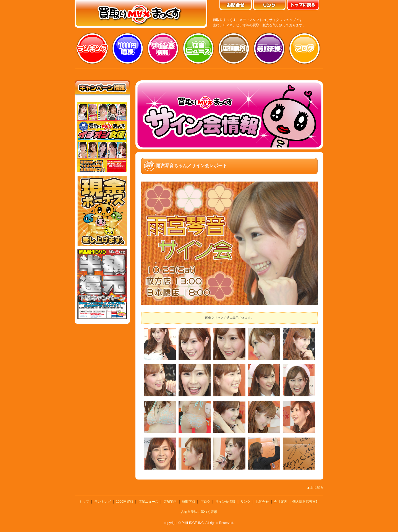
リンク (245, 502)
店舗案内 (234, 48)
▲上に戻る (315, 488)
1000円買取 (125, 502)
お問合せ (262, 502)
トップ (84, 502)
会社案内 (281, 502)
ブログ (305, 48)
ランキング (92, 48)
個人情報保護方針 (306, 502)
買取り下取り (269, 48)
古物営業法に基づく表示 (199, 512)
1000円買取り (128, 48)
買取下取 (188, 502)
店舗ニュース (198, 48)
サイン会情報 (163, 48)
